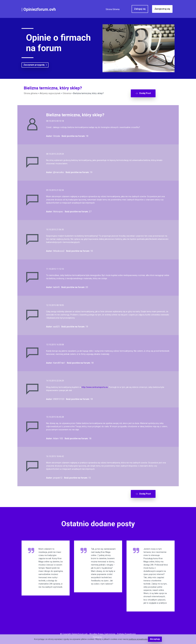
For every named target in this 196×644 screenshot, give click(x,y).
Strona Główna (113, 9)
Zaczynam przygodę (34, 65)
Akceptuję (155, 639)
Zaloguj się (140, 9)
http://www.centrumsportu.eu (95, 385)
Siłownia (67, 93)
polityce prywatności (138, 639)
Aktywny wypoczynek (50, 93)
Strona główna (31, 93)
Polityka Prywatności (126, 634)
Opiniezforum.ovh (40, 9)
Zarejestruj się (162, 9)
